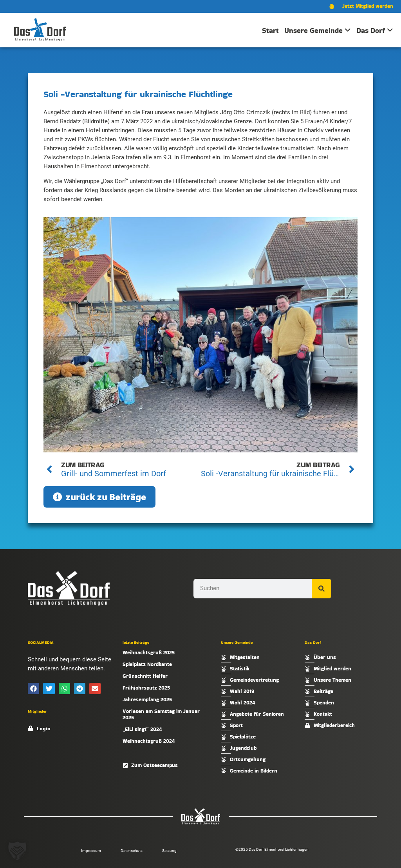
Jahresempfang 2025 (147, 700)
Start (270, 30)
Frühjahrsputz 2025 (146, 688)
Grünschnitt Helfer (145, 676)
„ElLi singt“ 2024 (142, 729)
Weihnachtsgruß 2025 (149, 653)
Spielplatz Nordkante (147, 664)
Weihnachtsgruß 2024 (149, 741)
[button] (33, 689)
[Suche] (322, 589)
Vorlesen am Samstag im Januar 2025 (161, 714)
